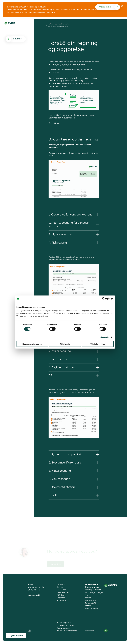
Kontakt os (54, 123)
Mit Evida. (28, 12)
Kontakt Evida (35, 595)
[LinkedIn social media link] (106, 631)
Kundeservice (56, 24)
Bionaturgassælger (94, 593)
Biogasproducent (93, 590)
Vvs (87, 595)
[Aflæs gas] (109, 7)
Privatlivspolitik (64, 623)
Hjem (48, 24)
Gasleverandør (92, 587)
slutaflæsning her (49, 12)
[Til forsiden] (10, 23)
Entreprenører (92, 609)
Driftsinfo (89, 631)
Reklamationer (63, 628)
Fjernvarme (90, 601)
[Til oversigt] (17, 39)
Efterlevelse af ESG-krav (63, 594)
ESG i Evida (62, 590)
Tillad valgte (65, 344)
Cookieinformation (65, 626)
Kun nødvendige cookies (32, 344)
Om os (60, 587)
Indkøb (88, 598)
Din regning (65, 24)
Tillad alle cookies (98, 344)
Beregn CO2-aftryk (91, 605)
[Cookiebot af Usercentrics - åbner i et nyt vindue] (104, 299)
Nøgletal (61, 598)
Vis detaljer (105, 337)
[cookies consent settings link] (29, 631)
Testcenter (62, 601)
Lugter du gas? (16, 636)
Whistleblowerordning (67, 631)
